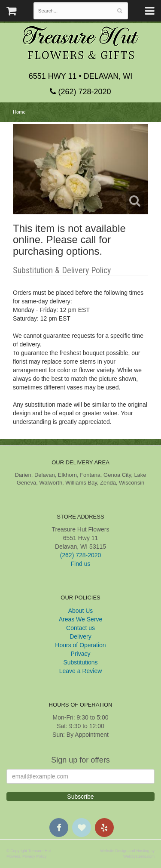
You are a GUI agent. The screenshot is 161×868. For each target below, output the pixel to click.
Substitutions (80, 662)
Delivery (80, 636)
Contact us (80, 628)
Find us (81, 564)
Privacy (81, 654)
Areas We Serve (81, 619)
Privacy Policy (35, 856)
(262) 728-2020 (80, 92)
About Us (81, 611)
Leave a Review (81, 671)
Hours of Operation (80, 645)
